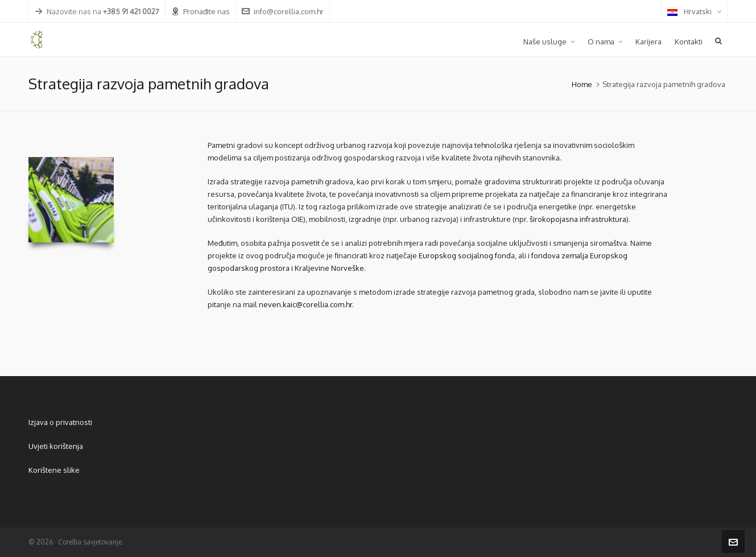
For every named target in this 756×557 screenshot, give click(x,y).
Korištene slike (54, 470)
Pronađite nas (201, 11)
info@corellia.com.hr (283, 11)
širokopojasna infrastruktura (578, 219)
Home (582, 84)
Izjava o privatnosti (60, 422)
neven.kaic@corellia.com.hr (305, 304)
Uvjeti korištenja (56, 446)
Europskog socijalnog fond (465, 255)
